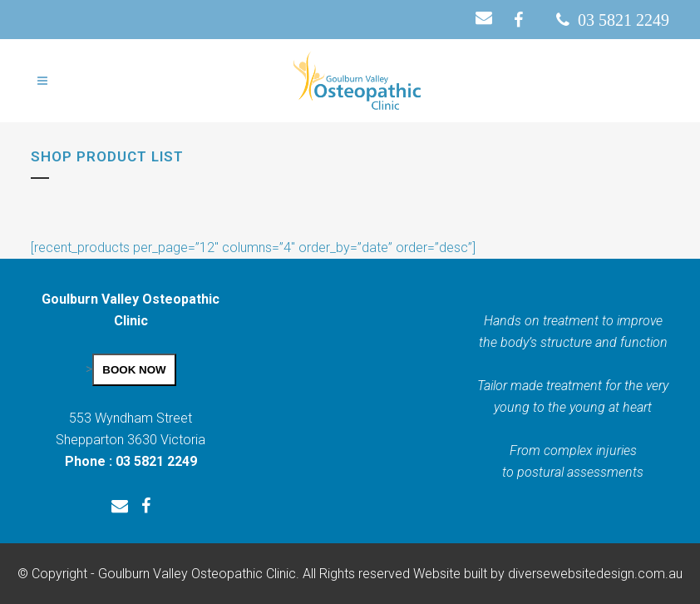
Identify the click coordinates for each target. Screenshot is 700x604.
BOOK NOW (134, 370)
